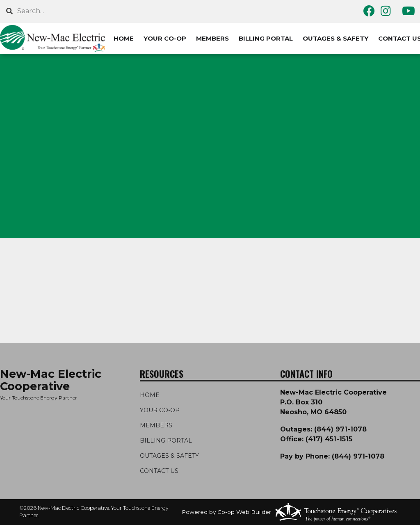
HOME (124, 38)
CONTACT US (159, 471)
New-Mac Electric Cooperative (51, 380)
